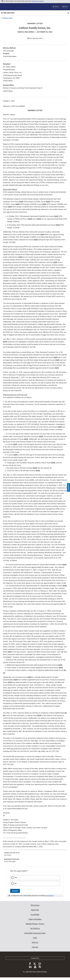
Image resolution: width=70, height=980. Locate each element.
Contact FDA (35, 958)
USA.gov (35, 947)
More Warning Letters (35, 38)
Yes (16, 878)
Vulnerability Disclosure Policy (35, 933)
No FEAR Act (35, 928)
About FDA (35, 910)
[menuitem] (35, 855)
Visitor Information (35, 919)
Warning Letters (8, 18)
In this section (8, 13)
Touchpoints (49, 896)
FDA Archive (35, 905)
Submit (15, 891)
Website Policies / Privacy (35, 924)
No (15, 883)
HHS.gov (35, 942)
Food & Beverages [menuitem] (10, 861)
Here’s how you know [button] (38, 1)
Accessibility (35, 915)
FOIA (35, 938)
